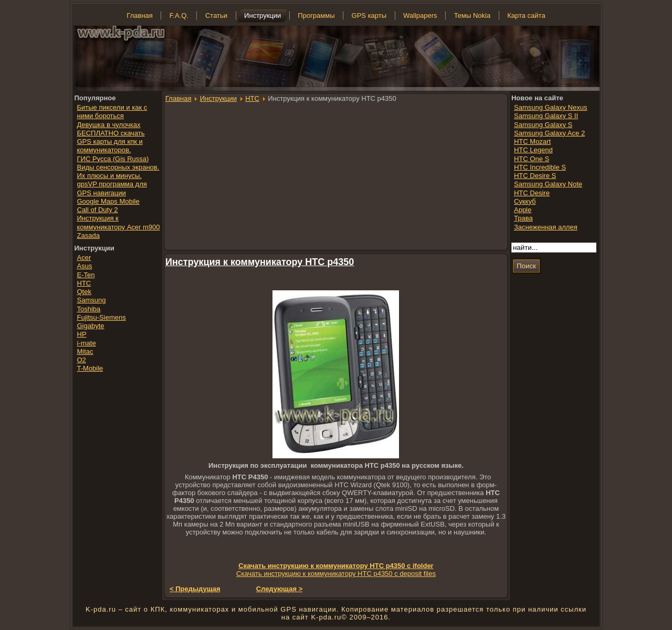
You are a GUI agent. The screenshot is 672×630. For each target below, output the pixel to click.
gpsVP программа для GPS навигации (112, 188)
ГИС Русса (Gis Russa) (113, 159)
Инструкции (218, 98)
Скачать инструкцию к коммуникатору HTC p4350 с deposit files (336, 574)
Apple (523, 210)
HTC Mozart (532, 141)
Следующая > (280, 589)
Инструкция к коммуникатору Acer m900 (119, 222)
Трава (523, 218)
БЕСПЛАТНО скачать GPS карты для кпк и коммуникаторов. (111, 142)
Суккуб (525, 201)
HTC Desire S (535, 176)
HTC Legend (533, 150)
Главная (178, 98)
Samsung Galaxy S (543, 125)
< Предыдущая (195, 589)
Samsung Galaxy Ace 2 (549, 133)
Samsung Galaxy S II (546, 116)
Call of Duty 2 (98, 210)
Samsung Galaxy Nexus (550, 107)
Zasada (88, 235)
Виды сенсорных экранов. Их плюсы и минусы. (118, 171)
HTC (252, 98)
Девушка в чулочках (109, 125)
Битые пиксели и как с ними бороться (112, 112)
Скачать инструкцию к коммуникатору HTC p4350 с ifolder (336, 566)
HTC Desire (532, 193)
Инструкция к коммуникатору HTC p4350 (260, 262)
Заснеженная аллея (546, 227)
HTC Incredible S (540, 167)
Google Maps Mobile (108, 201)
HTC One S (532, 159)
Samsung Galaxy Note (548, 184)
